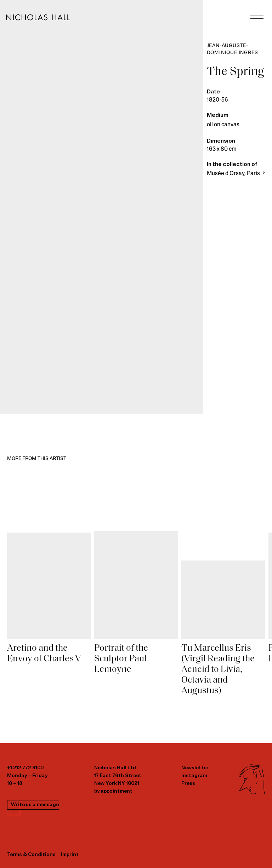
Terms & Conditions (31, 855)
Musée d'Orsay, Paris (237, 174)
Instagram (194, 776)
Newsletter (195, 768)
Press (188, 784)
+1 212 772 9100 (25, 768)
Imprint (70, 855)
